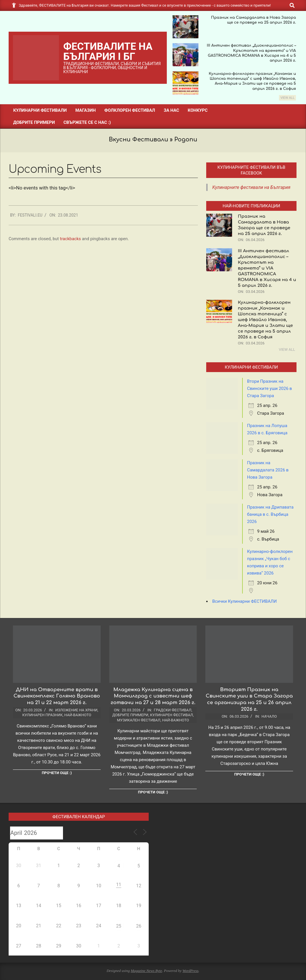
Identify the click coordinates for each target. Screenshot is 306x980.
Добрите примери (130, 715)
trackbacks (70, 239)
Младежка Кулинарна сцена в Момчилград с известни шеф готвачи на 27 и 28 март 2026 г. (153, 696)
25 (119, 926)
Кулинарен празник (42, 715)
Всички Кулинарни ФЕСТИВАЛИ (244, 601)
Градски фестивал (173, 710)
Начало (269, 716)
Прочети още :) (57, 773)
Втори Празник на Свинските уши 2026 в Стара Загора (269, 388)
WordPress (190, 971)
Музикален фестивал (139, 720)
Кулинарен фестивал (172, 715)
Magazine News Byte (146, 971)
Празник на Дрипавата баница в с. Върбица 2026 (270, 514)
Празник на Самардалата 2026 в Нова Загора (268, 470)
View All (287, 98)
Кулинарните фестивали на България (251, 187)
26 (139, 926)
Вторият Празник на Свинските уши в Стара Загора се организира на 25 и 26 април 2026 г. (249, 699)
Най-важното (78, 715)
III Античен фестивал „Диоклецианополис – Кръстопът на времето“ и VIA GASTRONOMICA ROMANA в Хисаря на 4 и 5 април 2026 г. (267, 268)
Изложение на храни (76, 710)
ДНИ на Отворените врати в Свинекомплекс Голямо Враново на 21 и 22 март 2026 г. (57, 696)
